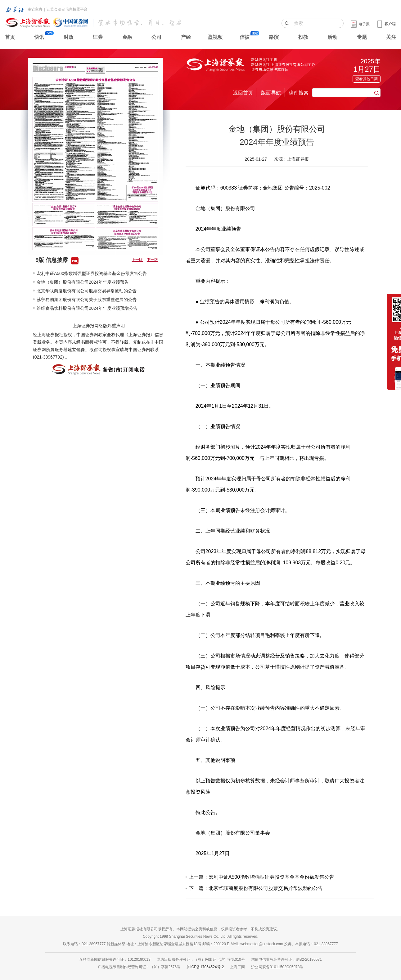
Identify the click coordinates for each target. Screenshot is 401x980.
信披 (245, 37)
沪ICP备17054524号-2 (205, 967)
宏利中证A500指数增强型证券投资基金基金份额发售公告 (92, 273)
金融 (127, 37)
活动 (332, 37)
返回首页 (243, 93)
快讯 (39, 37)
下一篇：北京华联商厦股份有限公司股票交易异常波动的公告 (256, 888)
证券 (98, 37)
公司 (156, 37)
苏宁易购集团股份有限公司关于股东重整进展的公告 (87, 300)
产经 (186, 37)
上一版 (137, 260)
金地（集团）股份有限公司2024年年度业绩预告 (83, 282)
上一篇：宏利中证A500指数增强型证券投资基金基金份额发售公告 (261, 877)
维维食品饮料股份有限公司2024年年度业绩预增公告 (87, 308)
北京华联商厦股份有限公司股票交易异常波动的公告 (87, 291)
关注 (391, 37)
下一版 (152, 260)
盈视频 (215, 37)
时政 (69, 37)
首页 (10, 37)
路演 (274, 37)
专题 (362, 37)
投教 (303, 37)
